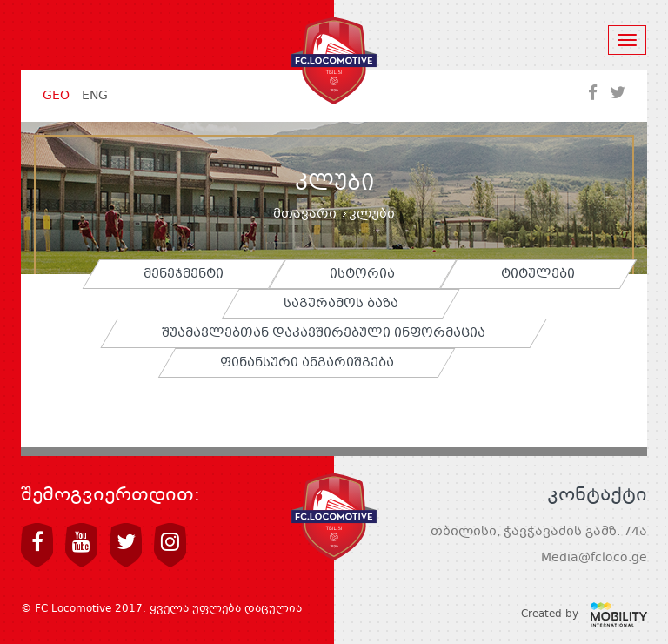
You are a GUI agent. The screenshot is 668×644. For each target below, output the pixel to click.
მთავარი (305, 214)
